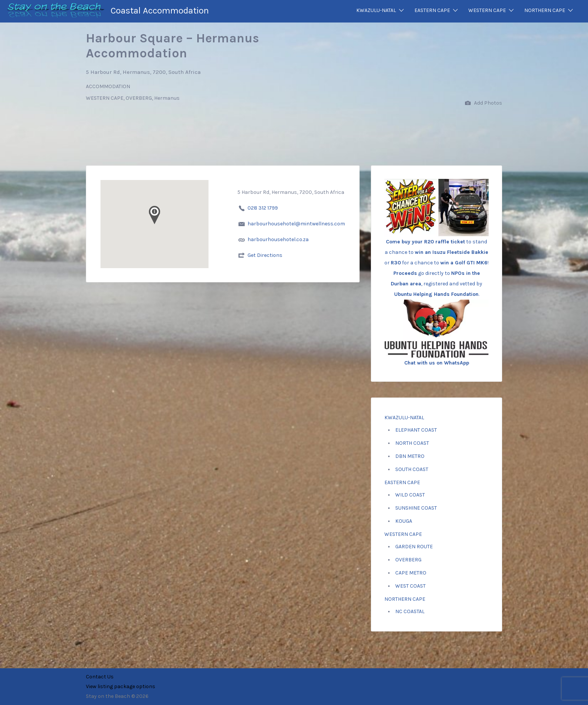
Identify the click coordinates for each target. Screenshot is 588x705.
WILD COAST (410, 495)
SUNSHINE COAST (416, 508)
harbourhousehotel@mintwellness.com (296, 224)
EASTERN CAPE (432, 10)
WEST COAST (410, 586)
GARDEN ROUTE (414, 547)
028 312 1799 (263, 208)
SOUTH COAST (412, 469)
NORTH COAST (412, 443)
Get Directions (265, 255)
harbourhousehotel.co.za (278, 239)
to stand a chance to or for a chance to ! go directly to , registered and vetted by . (436, 251)
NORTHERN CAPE (545, 10)
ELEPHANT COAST (416, 430)
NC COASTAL (410, 611)
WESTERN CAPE (487, 10)
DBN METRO (410, 456)
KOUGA (404, 521)
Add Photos (484, 103)
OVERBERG (408, 560)
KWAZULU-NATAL (376, 10)
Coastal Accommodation (160, 10)
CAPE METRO (411, 573)
